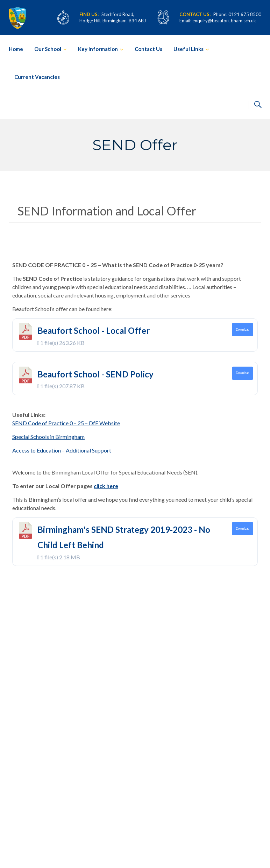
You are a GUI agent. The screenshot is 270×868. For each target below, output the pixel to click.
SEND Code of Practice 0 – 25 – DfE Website (66, 423)
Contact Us (148, 49)
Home (16, 49)
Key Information (98, 49)
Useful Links (189, 49)
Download (243, 329)
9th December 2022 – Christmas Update (152, 721)
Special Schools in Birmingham (48, 437)
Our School (48, 49)
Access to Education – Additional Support (62, 450)
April (145, 695)
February (147, 741)
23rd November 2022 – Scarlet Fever (151, 767)
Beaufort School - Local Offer (94, 330)
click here (106, 486)
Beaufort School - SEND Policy (95, 374)
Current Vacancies (37, 77)
